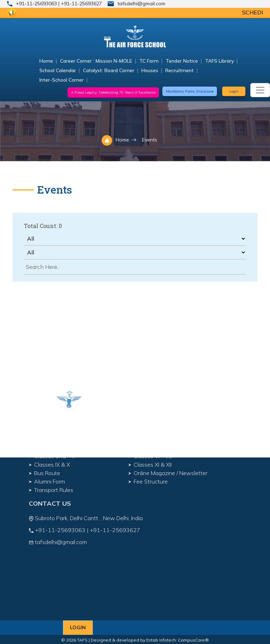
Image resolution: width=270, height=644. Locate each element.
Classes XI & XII (153, 465)
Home (46, 61)
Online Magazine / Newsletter (171, 473)
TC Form (149, 61)
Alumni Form (50, 481)
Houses (150, 70)
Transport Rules (54, 490)
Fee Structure (151, 481)
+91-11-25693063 (37, 4)
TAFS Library (219, 61)
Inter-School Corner (62, 80)
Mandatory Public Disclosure (190, 91)
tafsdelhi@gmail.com (141, 4)
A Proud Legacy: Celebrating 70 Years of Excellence (113, 92)
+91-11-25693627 (115, 530)
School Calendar (58, 70)
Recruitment (179, 70)
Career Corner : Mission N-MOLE (96, 61)
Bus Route (47, 473)
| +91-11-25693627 (80, 4)
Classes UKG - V (55, 456)
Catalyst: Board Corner (109, 70)
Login (234, 91)
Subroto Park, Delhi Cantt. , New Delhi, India (88, 518)
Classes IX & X (52, 465)
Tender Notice (182, 61)
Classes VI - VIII (153, 456)
